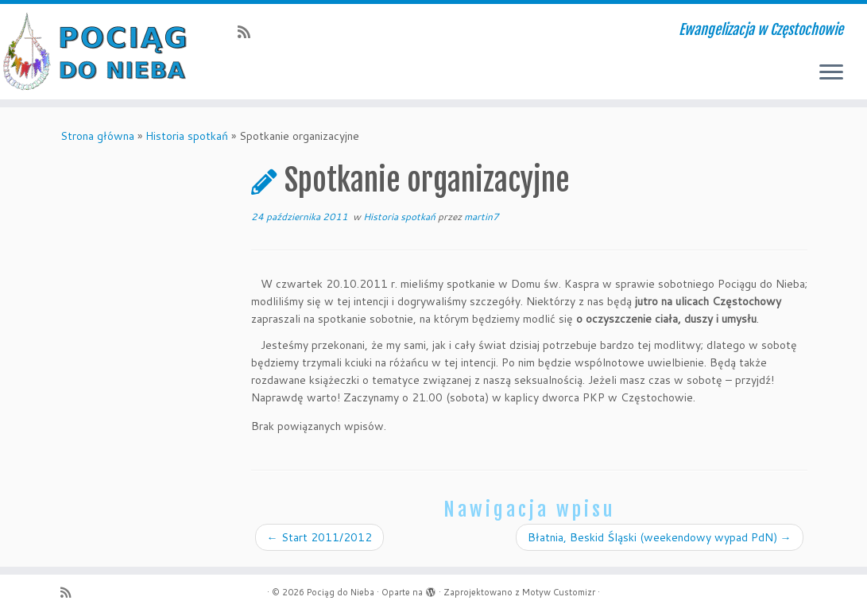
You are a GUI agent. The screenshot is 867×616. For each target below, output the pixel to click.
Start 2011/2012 (319, 537)
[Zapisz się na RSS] (249, 32)
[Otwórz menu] (831, 73)
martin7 (482, 217)
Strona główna (97, 136)
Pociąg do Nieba (341, 592)
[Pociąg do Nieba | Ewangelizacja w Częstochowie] (101, 52)
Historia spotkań (187, 136)
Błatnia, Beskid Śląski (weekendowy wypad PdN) (660, 537)
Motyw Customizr (559, 592)
